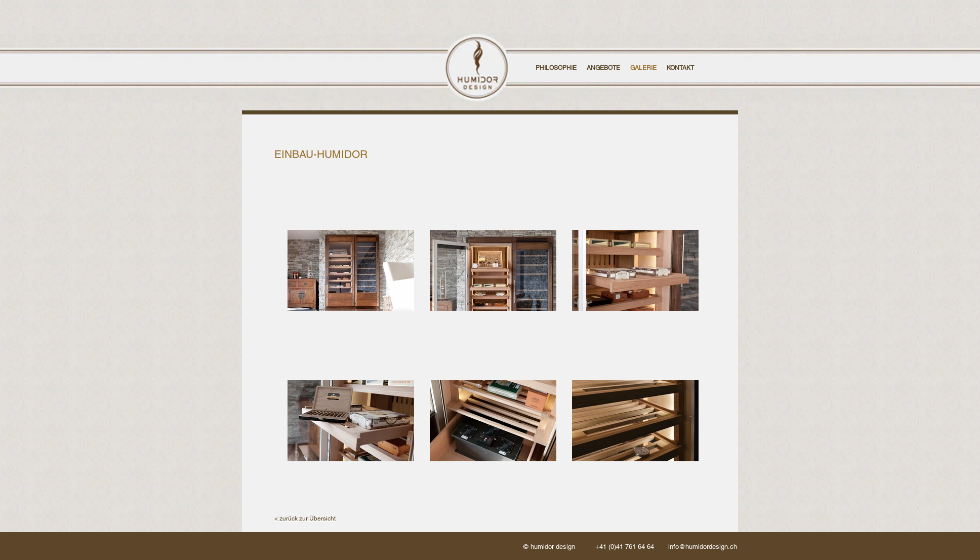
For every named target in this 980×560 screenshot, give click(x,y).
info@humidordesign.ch (703, 547)
